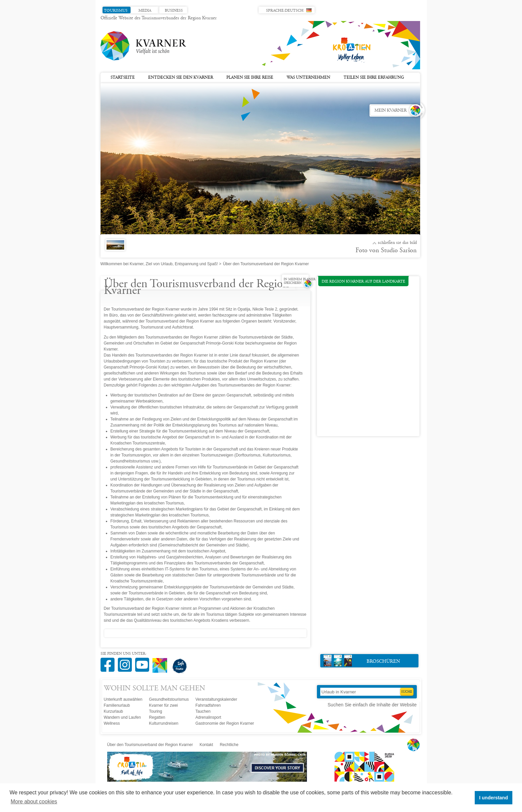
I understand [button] (493, 798)
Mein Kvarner (391, 111)
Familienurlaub (117, 705)
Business (174, 11)
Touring (156, 711)
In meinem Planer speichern (299, 281)
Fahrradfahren (208, 705)
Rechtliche (229, 745)
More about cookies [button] (34, 802)
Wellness (112, 723)
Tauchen (203, 711)
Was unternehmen (308, 78)
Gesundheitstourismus (169, 699)
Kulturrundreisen (164, 723)
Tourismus (116, 11)
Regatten (157, 717)
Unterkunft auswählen (123, 699)
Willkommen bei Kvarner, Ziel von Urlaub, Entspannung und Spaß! (159, 264)
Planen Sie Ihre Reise (250, 78)
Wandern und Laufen (123, 717)
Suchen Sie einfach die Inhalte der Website (372, 705)
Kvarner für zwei (164, 705)
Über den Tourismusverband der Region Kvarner (150, 745)
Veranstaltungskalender (216, 699)
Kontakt (206, 745)
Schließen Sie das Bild (397, 243)
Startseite (123, 78)
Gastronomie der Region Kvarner (225, 723)
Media (145, 11)
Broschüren (362, 661)
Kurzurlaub (114, 711)
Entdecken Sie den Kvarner (181, 78)
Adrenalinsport (208, 717)
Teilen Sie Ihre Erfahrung (374, 78)
